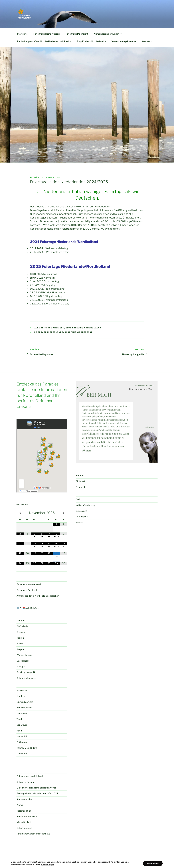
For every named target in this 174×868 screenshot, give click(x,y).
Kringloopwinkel (24, 799)
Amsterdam (22, 690)
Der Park (21, 621)
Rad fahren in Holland (27, 816)
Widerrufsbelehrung (86, 505)
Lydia (57, 177)
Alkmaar (21, 632)
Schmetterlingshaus (26, 678)
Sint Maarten (23, 661)
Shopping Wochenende (79, 332)
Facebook (81, 487)
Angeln (20, 805)
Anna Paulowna (24, 708)
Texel (19, 719)
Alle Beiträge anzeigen (49, 328)
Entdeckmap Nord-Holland (30, 776)
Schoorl (20, 643)
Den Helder (22, 713)
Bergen (20, 649)
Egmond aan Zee (25, 702)
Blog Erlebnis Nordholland (92, 41)
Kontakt (148, 41)
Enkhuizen (22, 742)
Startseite (22, 34)
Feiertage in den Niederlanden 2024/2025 (37, 793)
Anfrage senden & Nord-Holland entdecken (38, 596)
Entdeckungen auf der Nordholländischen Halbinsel (45, 41)
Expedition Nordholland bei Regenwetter (36, 788)
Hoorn (19, 731)
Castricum (22, 754)
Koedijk (20, 638)
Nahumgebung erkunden (108, 34)
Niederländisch (24, 822)
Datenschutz (82, 517)
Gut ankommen (24, 828)
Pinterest (80, 481)
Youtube (80, 476)
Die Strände (22, 626)
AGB (78, 499)
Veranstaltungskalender (124, 41)
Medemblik (22, 736)
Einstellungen (47, 865)
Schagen (21, 666)
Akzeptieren (152, 863)
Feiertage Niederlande (49, 332)
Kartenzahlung (24, 811)
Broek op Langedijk (26, 672)
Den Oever (22, 725)
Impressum (81, 511)
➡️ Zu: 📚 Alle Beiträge (28, 608)
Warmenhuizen (24, 655)
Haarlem (21, 696)
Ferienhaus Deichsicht (77, 34)
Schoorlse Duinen (25, 782)
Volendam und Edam (27, 748)
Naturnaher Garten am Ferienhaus (33, 834)
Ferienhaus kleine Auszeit (47, 34)
